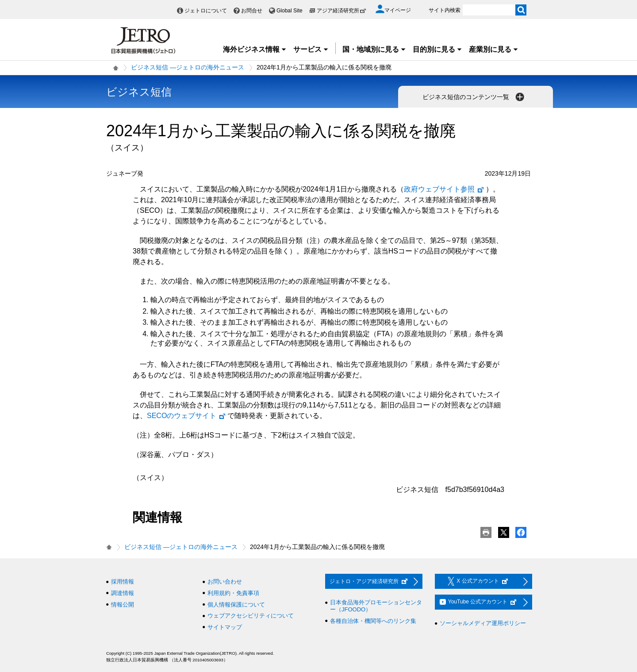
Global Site (290, 11)
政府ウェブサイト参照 (444, 189)
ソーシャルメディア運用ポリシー (483, 623)
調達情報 (123, 593)
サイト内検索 (445, 10)
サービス (311, 49)
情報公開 (123, 605)
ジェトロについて (206, 11)
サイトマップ (225, 627)
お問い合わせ (225, 582)
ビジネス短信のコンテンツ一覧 (474, 97)
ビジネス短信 (139, 92)
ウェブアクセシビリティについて (251, 616)
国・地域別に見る (374, 49)
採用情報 (123, 582)
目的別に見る (437, 49)
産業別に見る (494, 49)
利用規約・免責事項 (233, 593)
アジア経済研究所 (342, 11)
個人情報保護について (236, 605)
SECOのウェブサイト (186, 416)
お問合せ (252, 11)
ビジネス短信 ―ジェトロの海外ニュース (188, 67)
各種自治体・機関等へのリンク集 (373, 621)
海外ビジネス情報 (255, 49)
